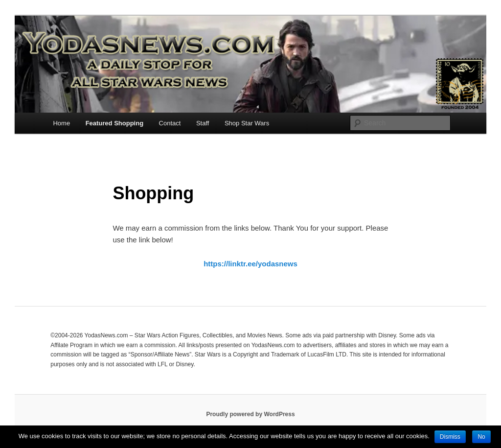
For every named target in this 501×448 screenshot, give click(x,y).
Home (61, 123)
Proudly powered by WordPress (250, 414)
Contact (170, 123)
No (481, 437)
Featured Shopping (114, 123)
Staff (203, 123)
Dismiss (450, 437)
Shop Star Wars (247, 123)
